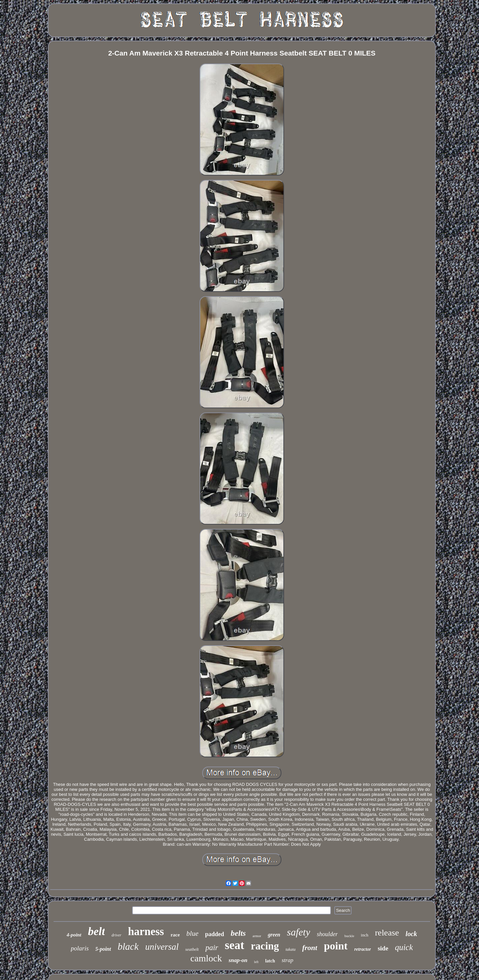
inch (365, 935)
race (175, 935)
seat (235, 945)
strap (288, 960)
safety (298, 932)
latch (270, 961)
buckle (349, 936)
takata (290, 949)
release (387, 933)
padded (215, 934)
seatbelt (192, 949)
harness (146, 931)
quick (404, 947)
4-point (74, 935)
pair (212, 948)
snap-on (238, 960)
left (256, 962)
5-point (103, 949)
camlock (206, 958)
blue (192, 933)
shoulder (327, 934)
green (274, 935)
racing (265, 946)
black (128, 946)
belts (238, 933)
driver (116, 935)
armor (257, 936)
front (310, 948)
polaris (80, 948)
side (383, 948)
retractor (363, 949)
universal (162, 947)
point (336, 946)
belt (96, 931)
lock (411, 934)
